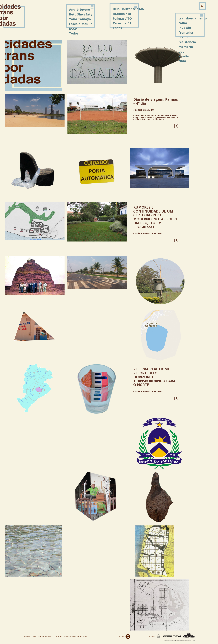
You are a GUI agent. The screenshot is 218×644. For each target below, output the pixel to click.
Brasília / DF (122, 14)
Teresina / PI (123, 23)
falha (183, 23)
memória (186, 47)
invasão (185, 28)
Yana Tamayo (80, 19)
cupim (184, 51)
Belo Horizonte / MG (128, 9)
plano (183, 37)
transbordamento (193, 18)
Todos (117, 28)
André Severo (79, 9)
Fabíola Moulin (81, 24)
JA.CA (73, 28)
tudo (182, 61)
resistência (187, 42)
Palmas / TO (122, 18)
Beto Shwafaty (81, 14)
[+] (176, 126)
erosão (184, 56)
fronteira (186, 32)
